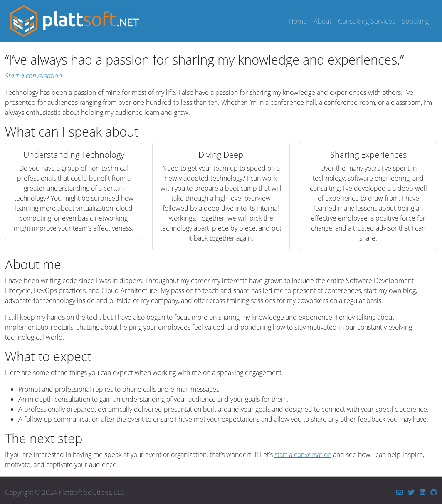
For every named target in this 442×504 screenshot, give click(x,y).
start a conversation (303, 454)
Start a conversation (33, 76)
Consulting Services (367, 21)
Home (298, 21)
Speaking (415, 21)
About (322, 21)
